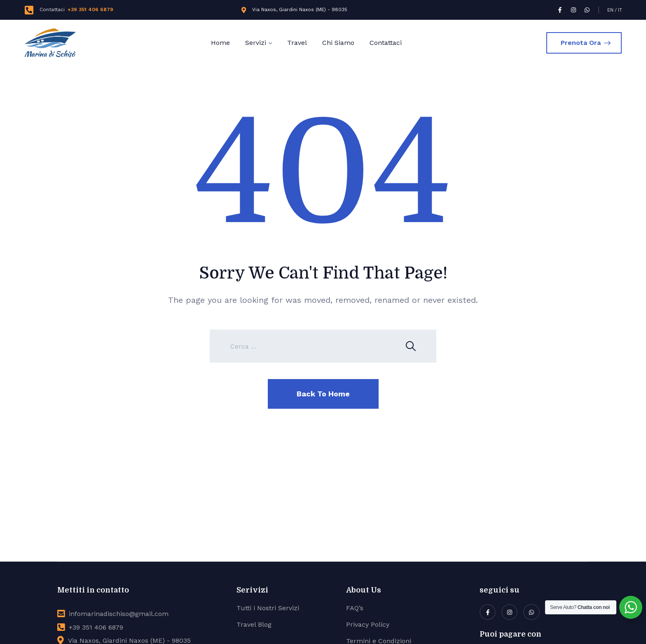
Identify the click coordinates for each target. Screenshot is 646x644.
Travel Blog (254, 624)
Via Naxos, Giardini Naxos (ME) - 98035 (300, 9)
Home (220, 43)
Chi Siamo (338, 43)
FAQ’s (355, 608)
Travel (297, 43)
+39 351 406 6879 (90, 9)
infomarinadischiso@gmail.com (119, 614)
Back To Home (323, 394)
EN (610, 10)
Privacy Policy (368, 624)
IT (620, 10)
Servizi (256, 43)
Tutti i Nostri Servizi (268, 608)
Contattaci (386, 43)
